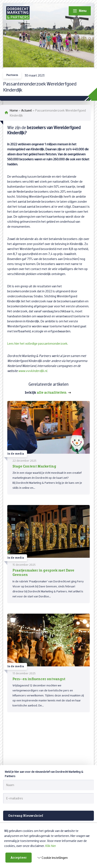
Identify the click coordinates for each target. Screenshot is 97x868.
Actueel (27, 110)
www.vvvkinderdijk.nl (33, 371)
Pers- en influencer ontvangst (39, 679)
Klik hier (51, 846)
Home (14, 110)
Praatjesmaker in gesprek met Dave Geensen (43, 572)
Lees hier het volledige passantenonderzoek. (38, 343)
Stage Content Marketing (34, 466)
